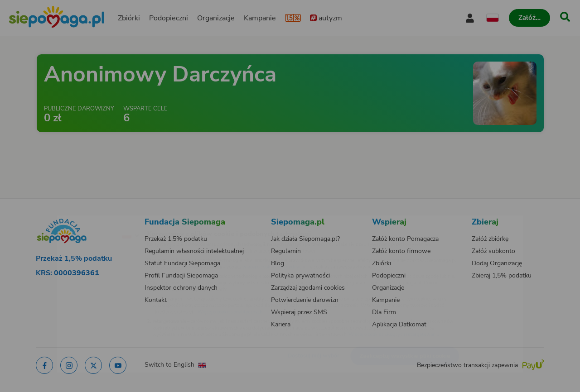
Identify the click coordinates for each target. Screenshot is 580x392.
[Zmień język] (91, 221)
